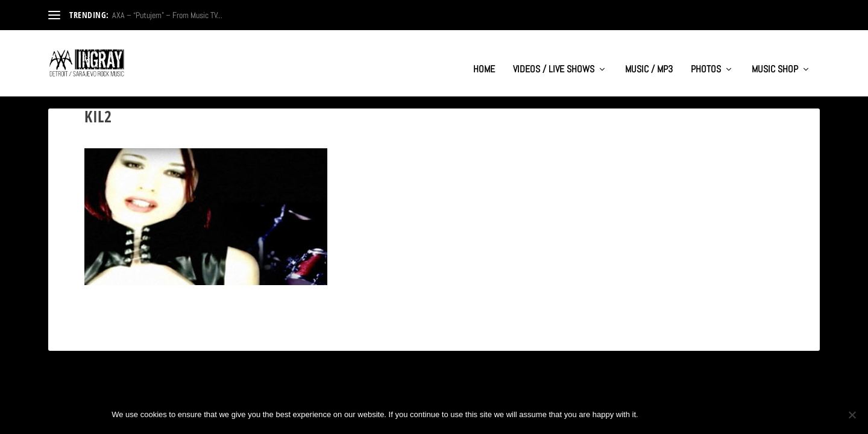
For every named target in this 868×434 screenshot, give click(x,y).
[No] (852, 415)
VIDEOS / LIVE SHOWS (554, 58)
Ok (658, 414)
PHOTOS (706, 58)
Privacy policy (716, 414)
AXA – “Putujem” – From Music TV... (167, 15)
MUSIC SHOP (775, 58)
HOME (484, 58)
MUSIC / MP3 (649, 58)
